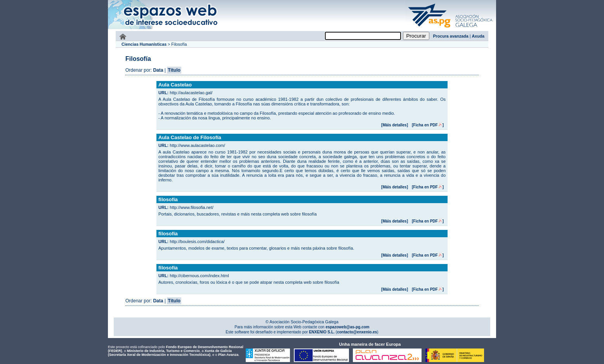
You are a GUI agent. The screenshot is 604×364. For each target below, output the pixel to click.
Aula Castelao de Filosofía (190, 137)
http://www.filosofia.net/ (192, 207)
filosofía (168, 199)
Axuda (478, 36)
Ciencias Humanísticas (144, 44)
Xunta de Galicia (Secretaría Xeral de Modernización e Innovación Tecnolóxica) (170, 353)
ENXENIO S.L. (321, 332)
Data (158, 70)
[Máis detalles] (395, 125)
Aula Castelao (175, 85)
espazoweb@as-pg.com (347, 327)
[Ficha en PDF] (428, 125)
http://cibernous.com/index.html (199, 276)
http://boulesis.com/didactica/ (197, 242)
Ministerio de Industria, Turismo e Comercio (163, 351)
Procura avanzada (451, 36)
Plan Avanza (228, 355)
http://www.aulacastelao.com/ (197, 145)
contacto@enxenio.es (357, 332)
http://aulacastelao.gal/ (191, 93)
